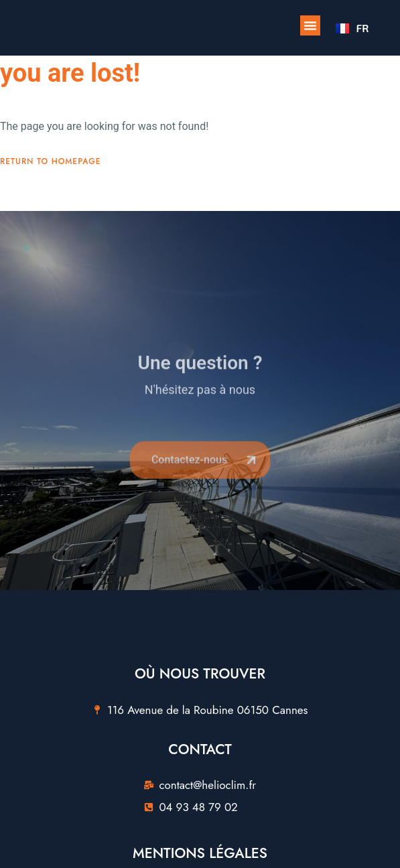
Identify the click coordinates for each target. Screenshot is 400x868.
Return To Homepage (51, 161)
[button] (310, 25)
